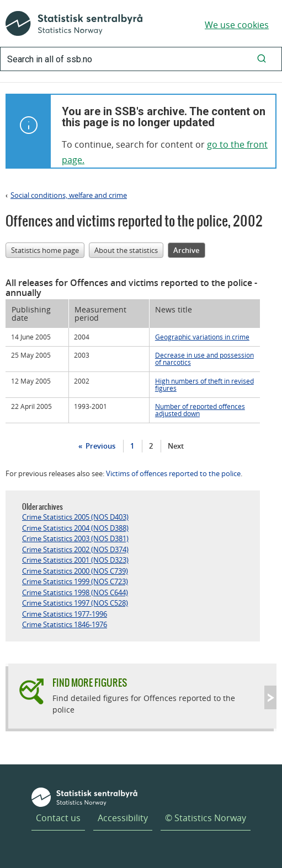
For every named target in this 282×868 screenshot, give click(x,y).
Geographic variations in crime (202, 337)
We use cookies (237, 25)
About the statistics (126, 250)
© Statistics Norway (206, 818)
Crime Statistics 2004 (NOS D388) (75, 528)
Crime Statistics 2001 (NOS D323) (75, 560)
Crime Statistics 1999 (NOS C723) (75, 581)
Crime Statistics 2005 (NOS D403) (75, 517)
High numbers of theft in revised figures (204, 384)
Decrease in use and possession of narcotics (204, 358)
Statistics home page (45, 250)
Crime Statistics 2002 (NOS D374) (75, 549)
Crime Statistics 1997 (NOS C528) (75, 603)
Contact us (58, 818)
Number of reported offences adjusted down (200, 410)
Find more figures (90, 683)
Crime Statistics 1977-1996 (65, 614)
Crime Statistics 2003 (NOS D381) (75, 538)
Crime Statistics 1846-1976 (65, 624)
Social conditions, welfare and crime (69, 195)
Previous (100, 446)
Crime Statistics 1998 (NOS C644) (75, 592)
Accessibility (123, 818)
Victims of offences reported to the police (173, 473)
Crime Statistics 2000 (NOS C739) (75, 571)
